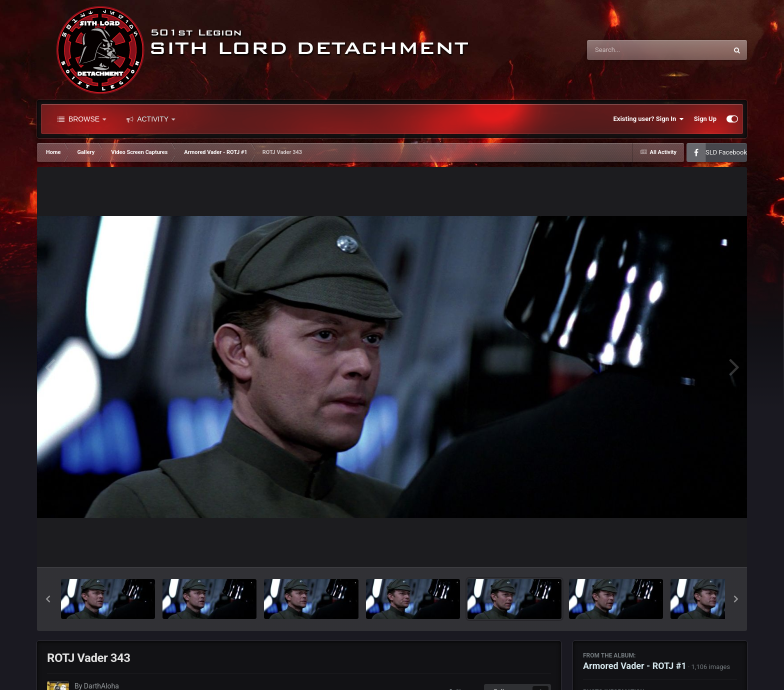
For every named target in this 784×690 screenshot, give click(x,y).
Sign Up (705, 119)
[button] (48, 599)
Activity (151, 119)
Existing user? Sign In (649, 119)
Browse (82, 119)
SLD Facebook (726, 152)
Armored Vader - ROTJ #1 (635, 666)
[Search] (632, 50)
